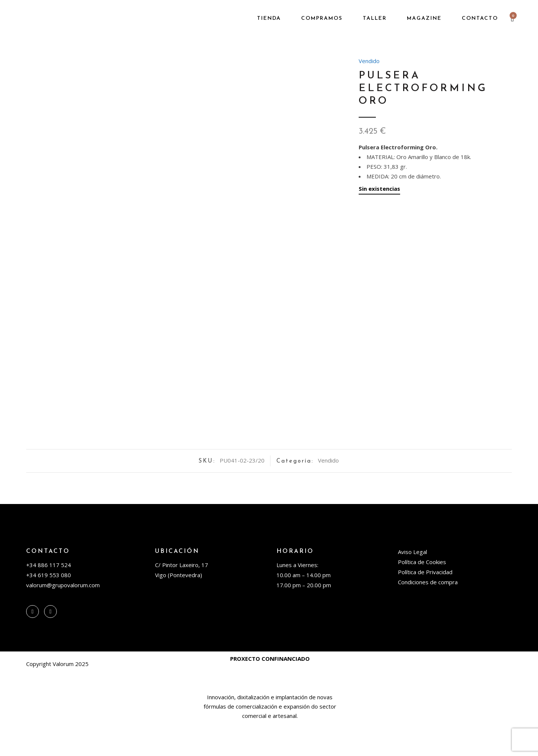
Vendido (369, 61)
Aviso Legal (412, 584)
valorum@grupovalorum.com (63, 617)
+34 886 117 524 (49, 597)
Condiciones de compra (428, 614)
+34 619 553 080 (49, 607)
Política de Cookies (422, 594)
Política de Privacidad (425, 604)
